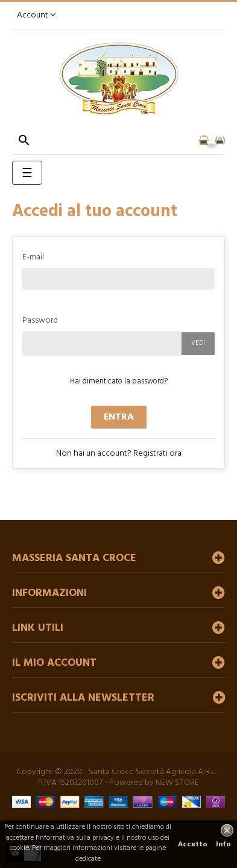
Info (223, 845)
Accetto (193, 845)
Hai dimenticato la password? (119, 381)
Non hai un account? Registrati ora (119, 454)
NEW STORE (177, 783)
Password (40, 320)
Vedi (198, 343)
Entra (119, 417)
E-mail (33, 257)
